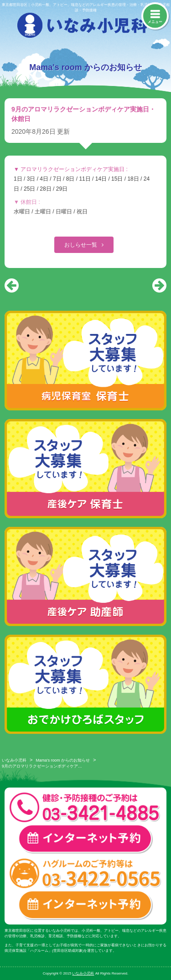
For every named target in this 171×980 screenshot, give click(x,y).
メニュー (155, 22)
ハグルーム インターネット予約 (85, 905)
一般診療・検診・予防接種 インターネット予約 (85, 839)
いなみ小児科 (14, 760)
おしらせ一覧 (81, 245)
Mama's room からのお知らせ (63, 760)
